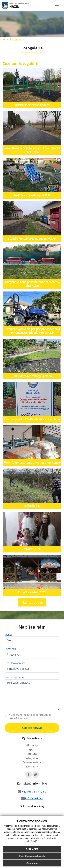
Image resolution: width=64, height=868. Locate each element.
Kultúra (32, 754)
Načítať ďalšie (32, 602)
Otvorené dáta (32, 762)
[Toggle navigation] (57, 6)
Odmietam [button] (32, 863)
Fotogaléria (17, 39)
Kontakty (32, 767)
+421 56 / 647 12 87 (34, 792)
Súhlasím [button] (32, 849)
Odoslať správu (32, 728)
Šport (32, 750)
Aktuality (32, 745)
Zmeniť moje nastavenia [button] (32, 856)
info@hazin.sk (34, 798)
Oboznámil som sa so (30, 717)
